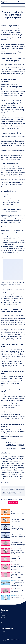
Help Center (4, 634)
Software (3, 625)
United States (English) (14, 640)
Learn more (14, 494)
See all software (13, 502)
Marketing (4, 9)
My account (3, 631)
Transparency (4, 615)
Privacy (3, 613)
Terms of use (4, 618)
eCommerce (9, 9)
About (2, 622)
